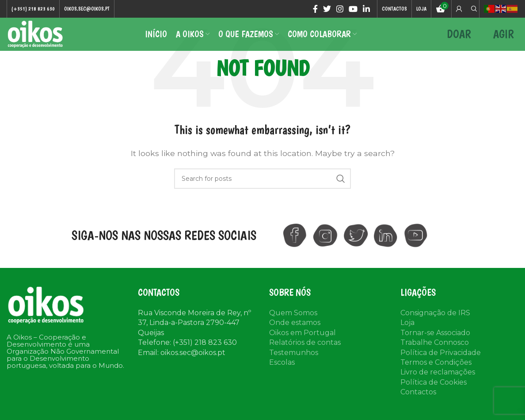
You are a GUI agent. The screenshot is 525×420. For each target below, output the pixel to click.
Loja (407, 333)
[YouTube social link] (353, 9)
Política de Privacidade (441, 362)
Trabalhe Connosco (435, 353)
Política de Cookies (434, 392)
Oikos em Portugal (302, 342)
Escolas (282, 372)
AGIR (504, 40)
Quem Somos (293, 323)
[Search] (473, 9)
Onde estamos (295, 333)
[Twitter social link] (327, 9)
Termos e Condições (436, 372)
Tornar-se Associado (435, 342)
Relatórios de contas (305, 353)
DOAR (459, 40)
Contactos (418, 402)
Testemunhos (294, 362)
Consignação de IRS (435, 323)
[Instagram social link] (340, 9)
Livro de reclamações (438, 382)
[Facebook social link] (315, 9)
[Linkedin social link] (366, 9)
